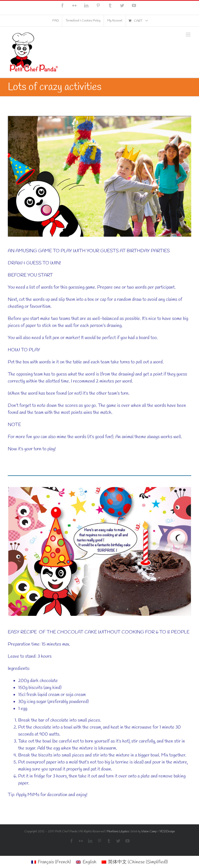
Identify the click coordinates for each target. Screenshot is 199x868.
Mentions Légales (118, 832)
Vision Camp (149, 832)
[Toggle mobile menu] (189, 35)
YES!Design (167, 832)
